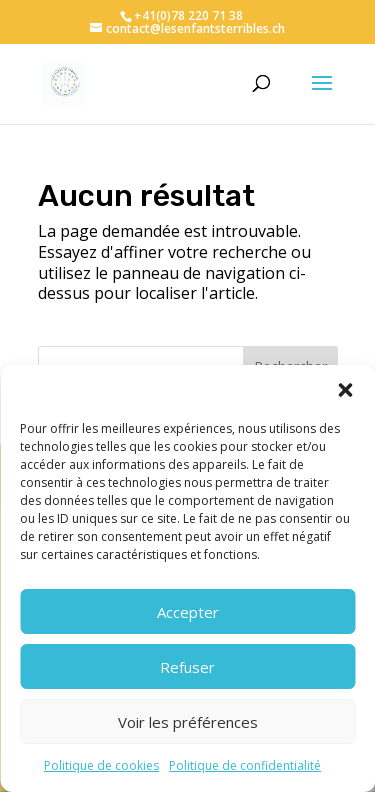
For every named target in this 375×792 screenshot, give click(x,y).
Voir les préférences (188, 722)
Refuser (187, 667)
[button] (345, 390)
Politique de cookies (101, 765)
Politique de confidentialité (245, 765)
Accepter (188, 612)
